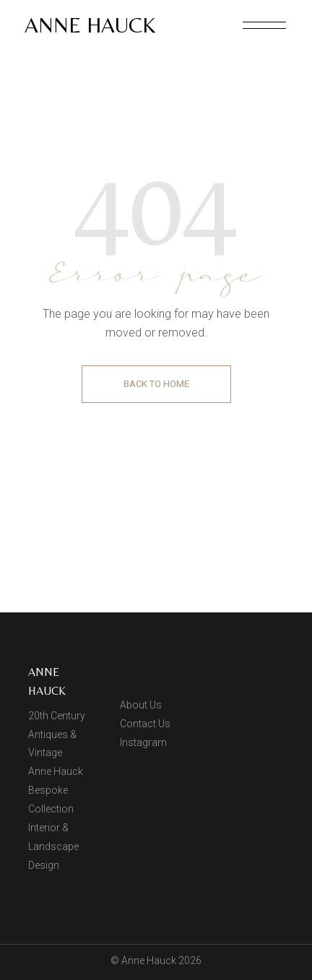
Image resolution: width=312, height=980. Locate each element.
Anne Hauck (90, 25)
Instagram (143, 742)
